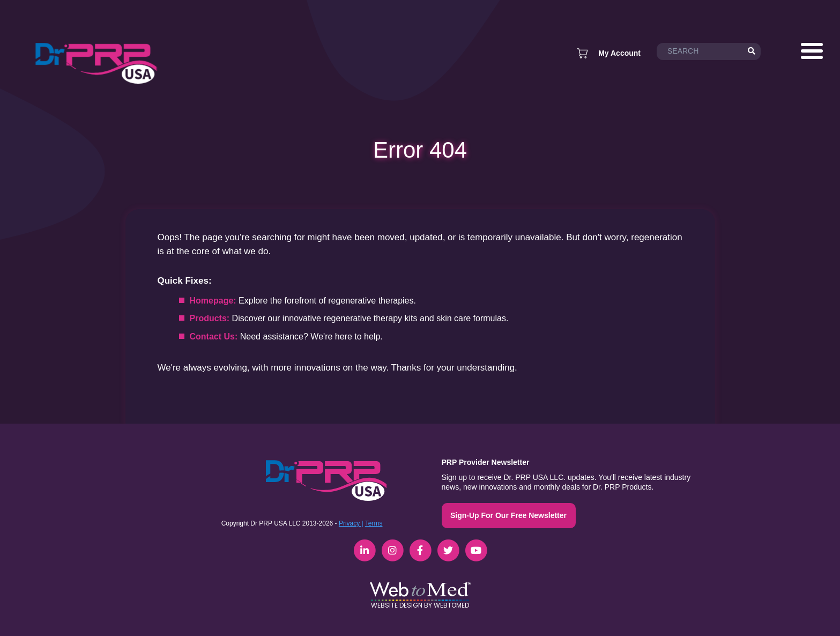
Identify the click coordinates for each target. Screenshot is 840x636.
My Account (619, 53)
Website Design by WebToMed (420, 605)
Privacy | (351, 523)
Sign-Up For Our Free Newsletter (508, 515)
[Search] (752, 51)
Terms (374, 523)
